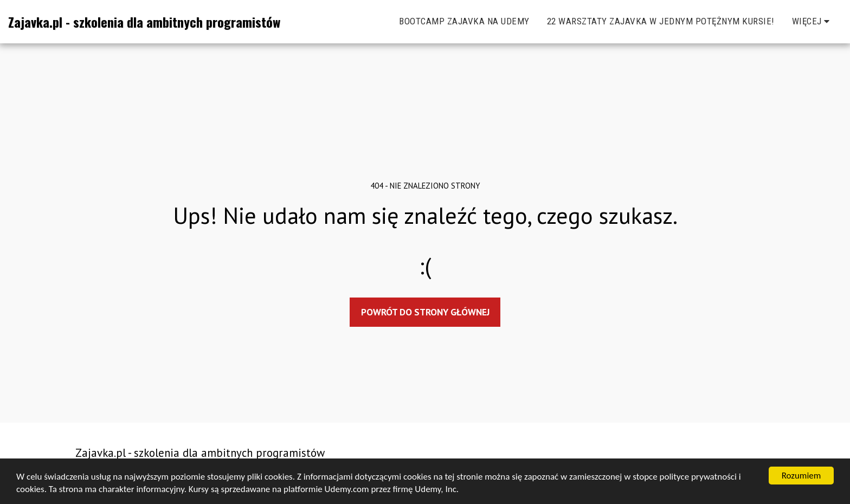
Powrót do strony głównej (425, 312)
